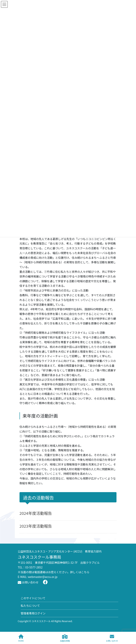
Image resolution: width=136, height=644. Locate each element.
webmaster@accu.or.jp (43, 577)
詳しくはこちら (80, 572)
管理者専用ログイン (33, 613)
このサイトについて (33, 598)
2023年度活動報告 (36, 526)
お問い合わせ (28, 582)
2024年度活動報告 (36, 513)
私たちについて (30, 606)
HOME (21, 638)
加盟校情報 (65, 638)
